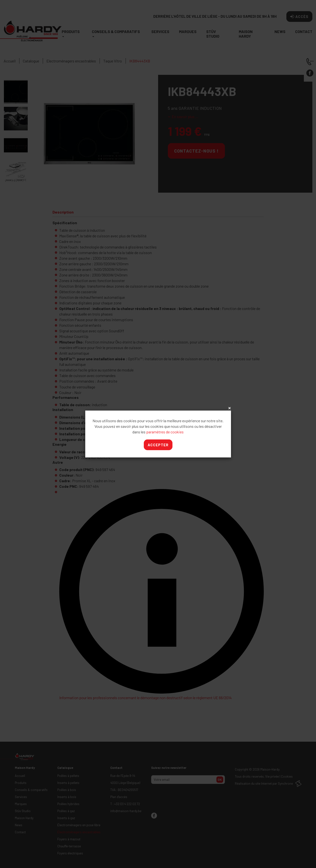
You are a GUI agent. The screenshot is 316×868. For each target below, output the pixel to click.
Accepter (158, 445)
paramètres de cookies (165, 432)
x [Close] (229, 408)
